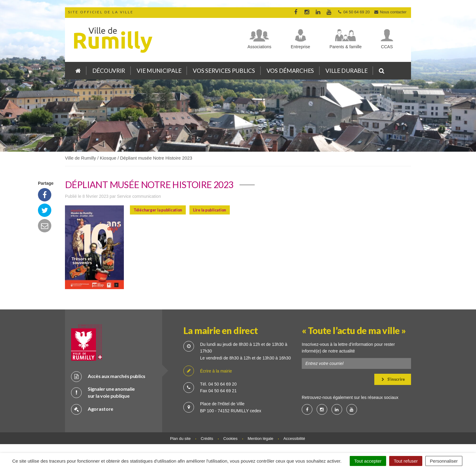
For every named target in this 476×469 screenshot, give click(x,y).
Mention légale (261, 439)
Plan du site (180, 439)
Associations (259, 47)
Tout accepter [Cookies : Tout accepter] (368, 461)
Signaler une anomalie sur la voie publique (103, 392)
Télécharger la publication (158, 210)
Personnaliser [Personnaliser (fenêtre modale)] (444, 461)
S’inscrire (393, 379)
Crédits (207, 439)
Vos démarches (290, 71)
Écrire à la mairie (208, 371)
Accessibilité (294, 439)
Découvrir (109, 71)
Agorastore (92, 409)
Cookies (231, 439)
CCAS (387, 47)
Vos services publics (224, 71)
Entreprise (301, 47)
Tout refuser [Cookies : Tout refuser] (406, 461)
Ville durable (346, 71)
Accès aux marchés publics (108, 376)
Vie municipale (159, 71)
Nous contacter (390, 12)
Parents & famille (345, 47)
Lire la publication (210, 210)
